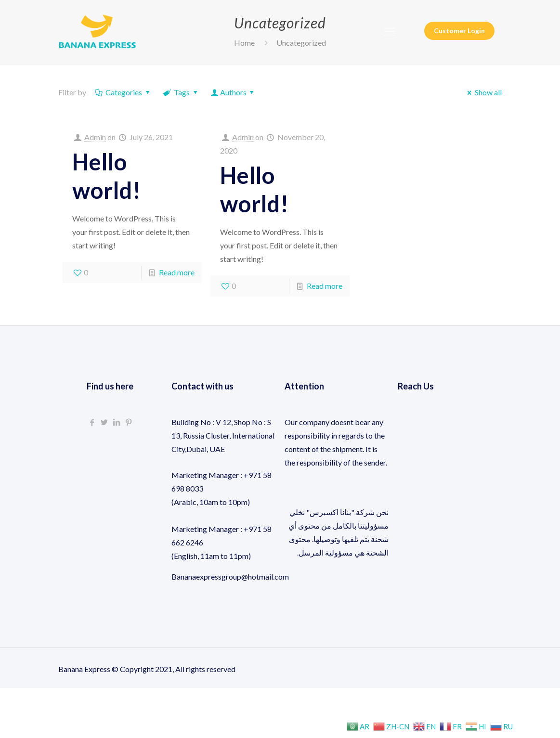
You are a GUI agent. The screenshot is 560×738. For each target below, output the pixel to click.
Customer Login (459, 31)
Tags (181, 92)
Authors (233, 92)
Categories (123, 92)
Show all (483, 92)
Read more (177, 272)
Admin (95, 137)
